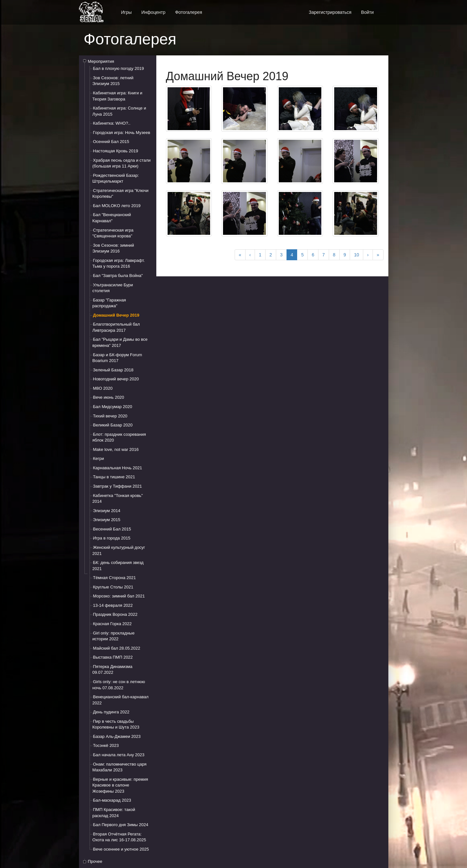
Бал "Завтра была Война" (118, 276)
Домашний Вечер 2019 (116, 315)
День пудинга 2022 (111, 712)
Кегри (99, 458)
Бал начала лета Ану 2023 (119, 755)
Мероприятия (101, 61)
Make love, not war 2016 (116, 449)
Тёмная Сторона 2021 (115, 578)
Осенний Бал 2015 (111, 142)
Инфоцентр (154, 12)
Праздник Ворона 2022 (115, 614)
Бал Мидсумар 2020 (113, 407)
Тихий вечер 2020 (110, 416)
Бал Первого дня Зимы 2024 (121, 825)
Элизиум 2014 (107, 511)
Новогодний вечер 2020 (116, 379)
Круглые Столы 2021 (113, 587)
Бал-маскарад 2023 (112, 800)
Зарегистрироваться (330, 12)
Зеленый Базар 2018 (113, 370)
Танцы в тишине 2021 (114, 477)
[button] (384, 9)
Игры (126, 12)
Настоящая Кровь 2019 (116, 151)
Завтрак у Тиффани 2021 (118, 486)
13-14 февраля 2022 (113, 605)
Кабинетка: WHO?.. (112, 123)
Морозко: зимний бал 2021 (119, 596)
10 (356, 255)
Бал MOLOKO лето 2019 (117, 206)
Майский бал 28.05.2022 (117, 648)
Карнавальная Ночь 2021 (118, 468)
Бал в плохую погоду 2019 (119, 68)
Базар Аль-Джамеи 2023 (117, 736)
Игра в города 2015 (112, 538)
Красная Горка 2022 (112, 624)
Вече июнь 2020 (109, 397)
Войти (367, 12)
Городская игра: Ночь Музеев (122, 133)
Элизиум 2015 (107, 520)
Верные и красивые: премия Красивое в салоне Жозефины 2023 (120, 785)
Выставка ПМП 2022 (113, 657)
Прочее (95, 861)
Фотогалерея (189, 12)
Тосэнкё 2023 (106, 745)
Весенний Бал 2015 (112, 529)
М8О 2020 (103, 388)
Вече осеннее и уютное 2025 (121, 849)
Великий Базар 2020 (113, 425)
